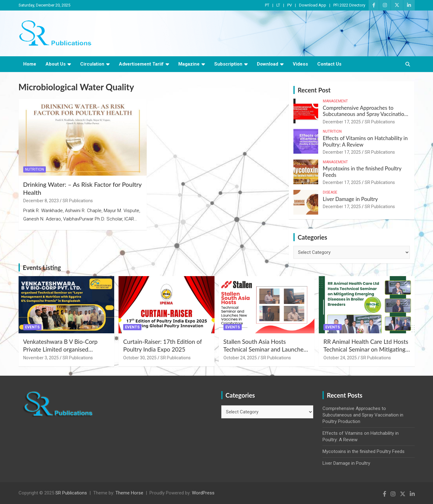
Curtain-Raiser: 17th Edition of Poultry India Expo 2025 (162, 345)
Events (32, 327)
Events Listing (42, 267)
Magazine (189, 64)
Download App (313, 5)
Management (335, 101)
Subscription (228, 64)
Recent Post (314, 90)
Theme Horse (129, 493)
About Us (56, 64)
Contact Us (329, 64)
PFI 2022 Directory (349, 5)
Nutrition (35, 169)
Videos (300, 64)
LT (278, 5)
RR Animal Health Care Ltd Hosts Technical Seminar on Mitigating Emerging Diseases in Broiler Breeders (366, 353)
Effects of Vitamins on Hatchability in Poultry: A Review (365, 141)
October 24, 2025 (240, 358)
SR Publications (78, 201)
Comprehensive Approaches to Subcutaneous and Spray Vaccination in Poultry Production (365, 114)
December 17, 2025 (342, 122)
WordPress (203, 493)
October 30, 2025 (140, 358)
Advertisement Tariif (141, 64)
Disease (330, 192)
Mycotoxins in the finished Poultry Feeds (362, 171)
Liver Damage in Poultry (350, 199)
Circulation (92, 64)
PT (267, 5)
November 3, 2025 (41, 358)
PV (290, 5)
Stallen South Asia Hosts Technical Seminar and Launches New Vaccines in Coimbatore (265, 349)
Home (30, 64)
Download (268, 64)
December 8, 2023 (41, 201)
